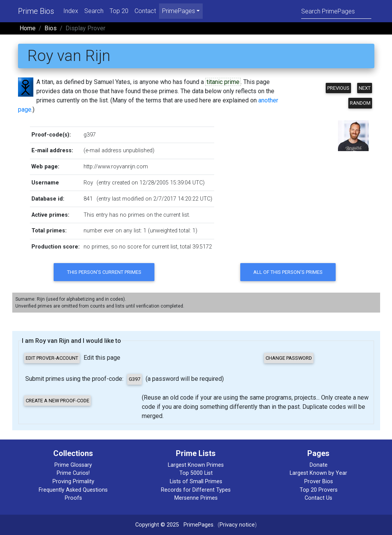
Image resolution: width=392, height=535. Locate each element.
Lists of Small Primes (196, 481)
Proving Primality (73, 481)
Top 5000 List (196, 473)
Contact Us (318, 498)
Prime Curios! (73, 473)
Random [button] (360, 103)
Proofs (73, 498)
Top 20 (119, 11)
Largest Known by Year (318, 473)
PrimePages (198, 525)
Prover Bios (319, 481)
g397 (90, 135)
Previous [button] (338, 88)
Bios (51, 28)
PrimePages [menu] (179, 11)
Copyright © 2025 (157, 525)
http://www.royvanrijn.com (116, 167)
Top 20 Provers (319, 490)
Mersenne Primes (196, 498)
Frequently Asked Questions (73, 490)
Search (94, 11)
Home (28, 28)
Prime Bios (36, 11)
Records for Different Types (196, 490)
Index (71, 11)
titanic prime (223, 82)
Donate (319, 465)
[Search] (336, 11)
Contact (145, 11)
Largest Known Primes (196, 465)
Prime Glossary (73, 465)
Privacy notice (237, 525)
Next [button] (365, 88)
